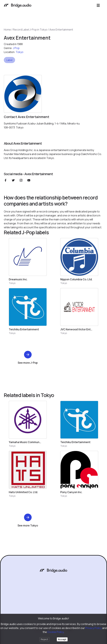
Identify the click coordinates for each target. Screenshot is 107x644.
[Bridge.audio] (18, 6)
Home (7, 30)
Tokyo (20, 52)
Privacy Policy (94, 628)
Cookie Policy (55, 632)
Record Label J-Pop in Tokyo (30, 30)
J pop (16, 48)
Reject (44, 639)
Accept (62, 639)
